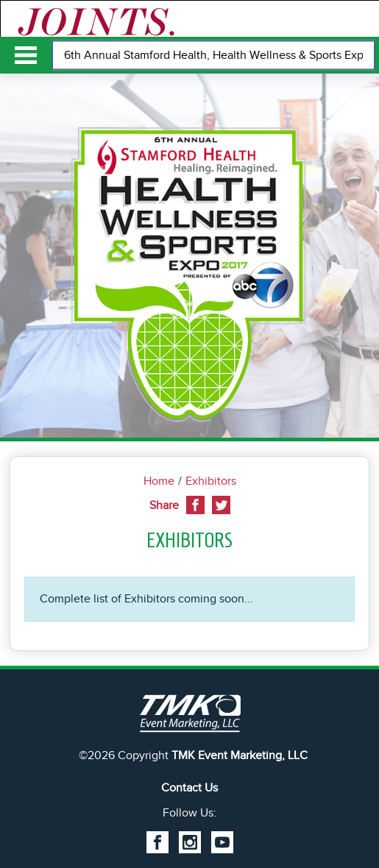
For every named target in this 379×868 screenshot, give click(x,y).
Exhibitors (211, 481)
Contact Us (189, 788)
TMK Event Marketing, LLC (240, 755)
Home (159, 481)
